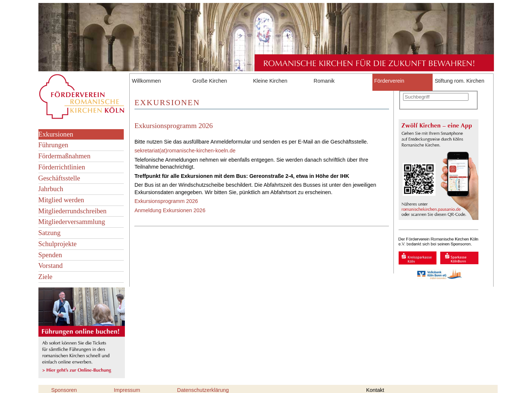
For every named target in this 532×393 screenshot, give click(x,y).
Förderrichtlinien (62, 167)
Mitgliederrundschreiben (73, 211)
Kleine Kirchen (270, 81)
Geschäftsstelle (59, 178)
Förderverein (389, 81)
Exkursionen (56, 134)
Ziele (45, 277)
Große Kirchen (210, 81)
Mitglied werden (61, 200)
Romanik (324, 81)
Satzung (50, 233)
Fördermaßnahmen (64, 156)
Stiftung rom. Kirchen (460, 81)
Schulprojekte (58, 244)
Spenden (50, 255)
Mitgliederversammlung (72, 222)
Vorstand (51, 266)
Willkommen (146, 81)
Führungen (53, 145)
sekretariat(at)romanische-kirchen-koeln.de (185, 151)
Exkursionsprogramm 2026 (174, 126)
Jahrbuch (51, 189)
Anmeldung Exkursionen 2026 (170, 210)
